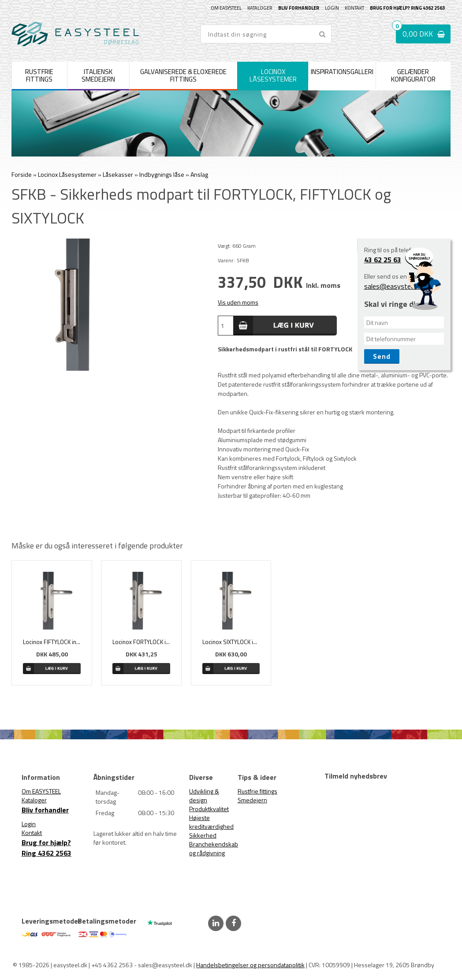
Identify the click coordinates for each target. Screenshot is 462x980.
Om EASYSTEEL (226, 8)
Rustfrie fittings (257, 791)
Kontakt (354, 8)
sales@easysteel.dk (394, 286)
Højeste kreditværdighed (211, 822)
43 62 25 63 (383, 260)
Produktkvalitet (209, 809)
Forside (22, 174)
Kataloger (260, 8)
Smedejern (252, 800)
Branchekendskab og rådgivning (214, 848)
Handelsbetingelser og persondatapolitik (250, 965)
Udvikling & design (204, 796)
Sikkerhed (203, 835)
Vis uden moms (238, 302)
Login (332, 8)
